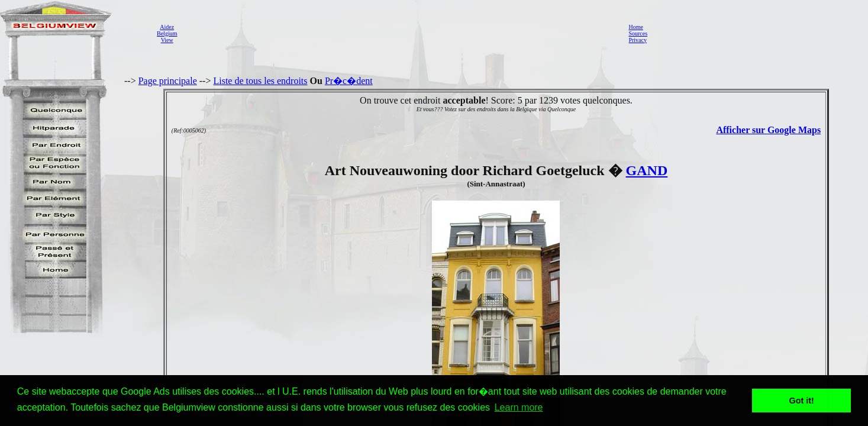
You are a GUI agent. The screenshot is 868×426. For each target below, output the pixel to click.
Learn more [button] (519, 407)
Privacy (638, 40)
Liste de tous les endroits (260, 81)
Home (635, 27)
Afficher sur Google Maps (768, 130)
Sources (638, 33)
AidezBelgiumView (167, 33)
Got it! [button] (802, 401)
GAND (647, 170)
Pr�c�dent (349, 81)
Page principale (168, 81)
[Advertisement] (399, 33)
